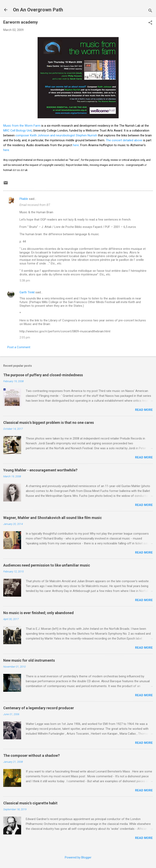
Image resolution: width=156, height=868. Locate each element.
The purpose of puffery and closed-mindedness (43, 375)
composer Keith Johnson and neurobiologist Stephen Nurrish (56, 135)
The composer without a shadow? (31, 755)
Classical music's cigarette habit (30, 803)
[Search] (150, 11)
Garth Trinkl (27, 292)
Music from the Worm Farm (22, 126)
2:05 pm (25, 337)
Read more (144, 410)
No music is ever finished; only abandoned (38, 613)
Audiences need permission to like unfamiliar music (47, 565)
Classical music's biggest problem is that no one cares (49, 423)
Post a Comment (19, 347)
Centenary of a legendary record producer (39, 708)
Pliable (24, 199)
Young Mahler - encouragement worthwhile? (40, 470)
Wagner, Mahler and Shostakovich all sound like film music (53, 518)
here (76, 145)
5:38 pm (25, 281)
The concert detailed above (124, 140)
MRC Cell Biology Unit (17, 131)
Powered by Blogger (78, 857)
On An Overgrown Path (38, 10)
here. (6, 150)
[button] (150, 23)
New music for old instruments (29, 660)
